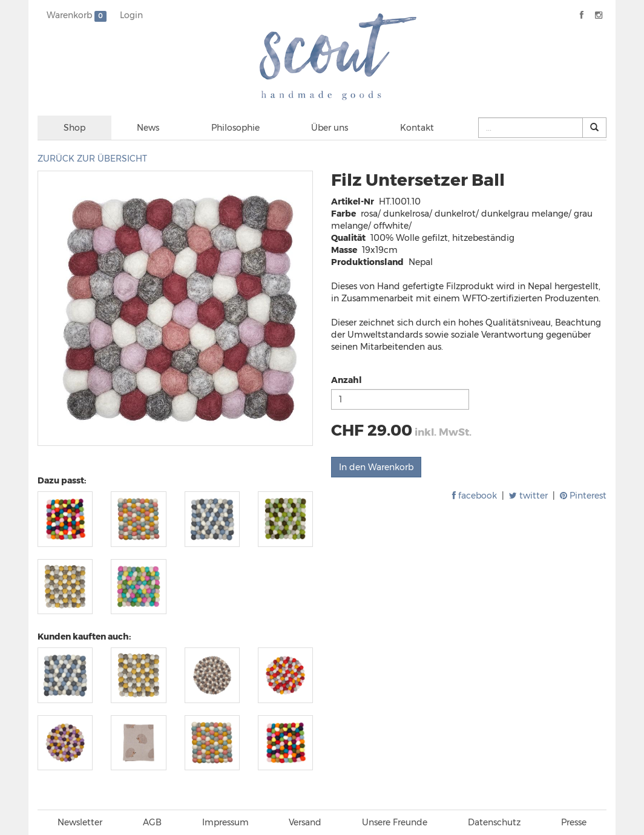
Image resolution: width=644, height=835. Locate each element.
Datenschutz (494, 822)
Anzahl (347, 380)
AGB (152, 822)
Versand (305, 822)
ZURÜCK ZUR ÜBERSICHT (92, 159)
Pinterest (583, 496)
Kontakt (417, 128)
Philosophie (235, 128)
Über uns (330, 128)
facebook (475, 496)
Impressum (225, 822)
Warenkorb (77, 16)
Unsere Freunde (395, 822)
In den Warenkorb (376, 467)
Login (131, 15)
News (148, 128)
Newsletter (80, 822)
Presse (574, 822)
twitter (528, 496)
